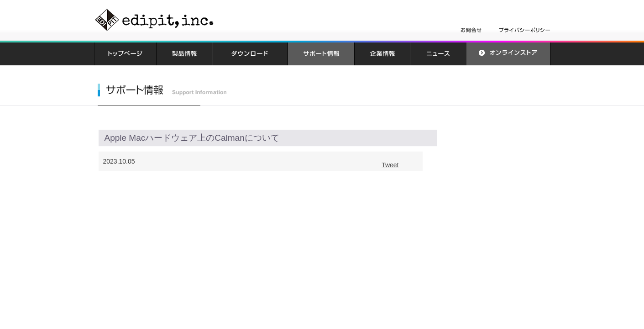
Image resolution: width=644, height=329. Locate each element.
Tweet (390, 165)
